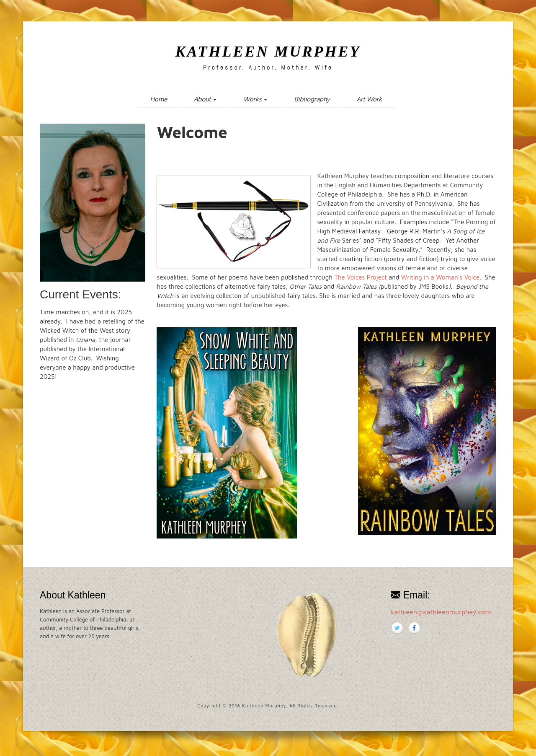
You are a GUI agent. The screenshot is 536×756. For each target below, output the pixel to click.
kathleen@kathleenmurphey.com (441, 612)
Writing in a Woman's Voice (440, 277)
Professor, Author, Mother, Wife (268, 67)
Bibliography (312, 99)
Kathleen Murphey (268, 52)
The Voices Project (360, 277)
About (205, 99)
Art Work (369, 99)
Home (158, 99)
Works (255, 99)
